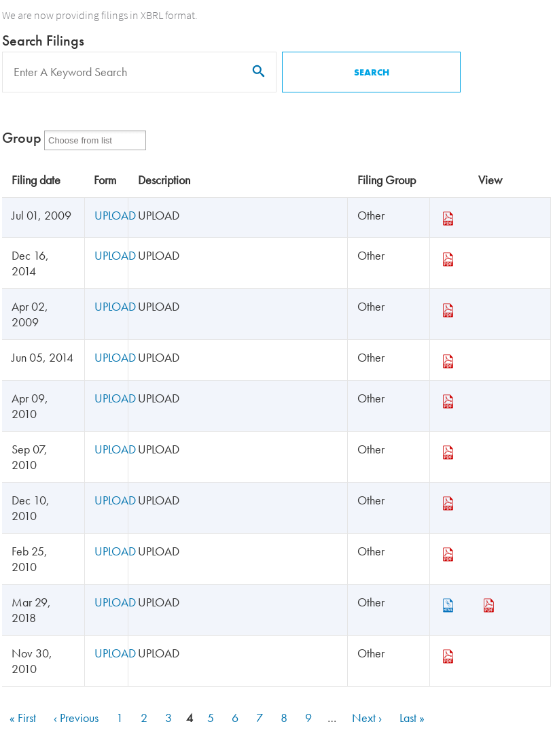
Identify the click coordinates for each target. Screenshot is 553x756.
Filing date (36, 180)
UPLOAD (115, 215)
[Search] (139, 72)
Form (105, 180)
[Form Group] (89, 140)
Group (22, 138)
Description (164, 180)
